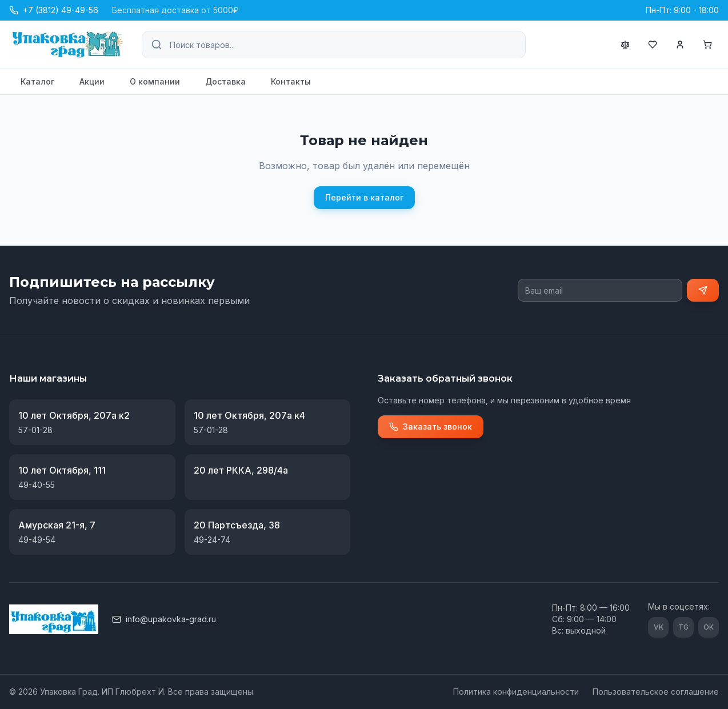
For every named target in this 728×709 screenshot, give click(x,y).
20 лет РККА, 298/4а (241, 470)
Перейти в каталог (364, 197)
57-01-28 (35, 430)
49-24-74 (212, 540)
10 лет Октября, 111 (62, 470)
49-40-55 (37, 485)
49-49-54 (37, 540)
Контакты (291, 81)
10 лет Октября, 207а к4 (249, 415)
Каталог (37, 81)
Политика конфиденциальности (516, 692)
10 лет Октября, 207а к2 (74, 415)
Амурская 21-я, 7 (57, 525)
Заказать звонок (431, 426)
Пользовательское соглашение (656, 692)
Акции (92, 81)
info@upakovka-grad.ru (164, 619)
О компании (155, 81)
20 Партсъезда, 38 (237, 525)
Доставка (225, 81)
